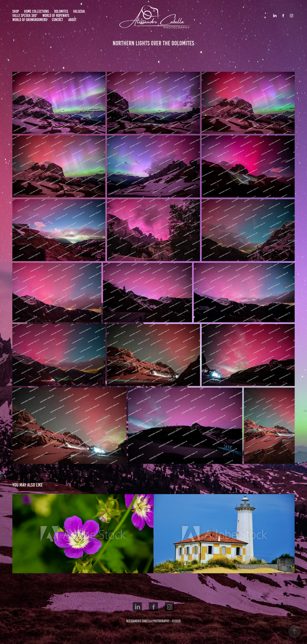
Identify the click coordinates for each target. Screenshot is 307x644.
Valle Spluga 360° (25, 16)
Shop (16, 11)
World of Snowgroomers (30, 20)
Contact (57, 20)
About (72, 20)
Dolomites (61, 11)
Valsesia (79, 11)
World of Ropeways (56, 16)
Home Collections (36, 11)
